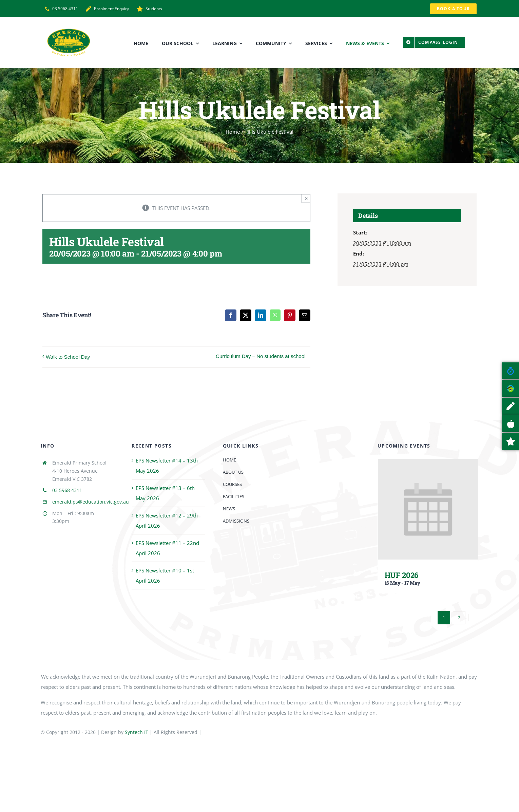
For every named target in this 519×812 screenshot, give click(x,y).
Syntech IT (137, 732)
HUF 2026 (401, 575)
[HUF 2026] (428, 464)
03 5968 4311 (67, 490)
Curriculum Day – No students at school (261, 356)
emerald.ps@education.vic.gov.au (91, 502)
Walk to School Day (68, 357)
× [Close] (306, 198)
